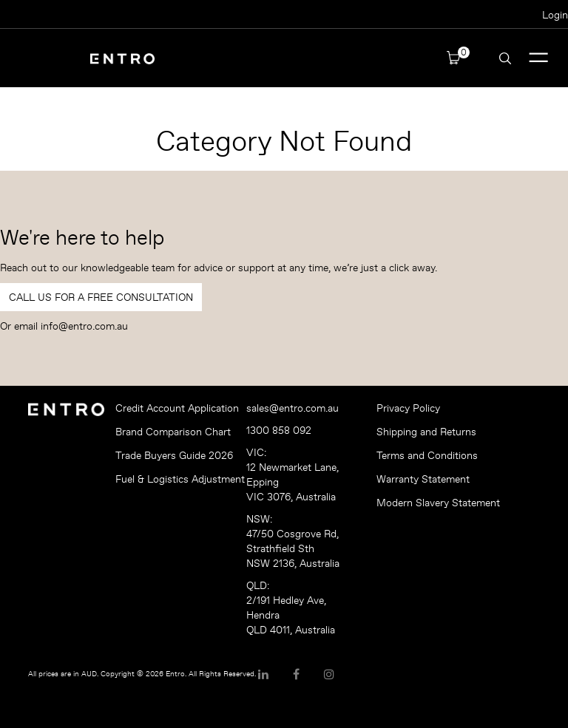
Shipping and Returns (426, 432)
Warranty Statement (423, 479)
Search (505, 58)
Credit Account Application (175, 408)
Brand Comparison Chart (173, 432)
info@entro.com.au (84, 326)
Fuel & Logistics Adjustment (175, 479)
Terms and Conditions (427, 455)
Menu (539, 58)
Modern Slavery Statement (436, 503)
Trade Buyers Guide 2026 (174, 455)
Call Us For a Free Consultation (101, 297)
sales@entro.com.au (293, 408)
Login (555, 15)
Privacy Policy (408, 408)
